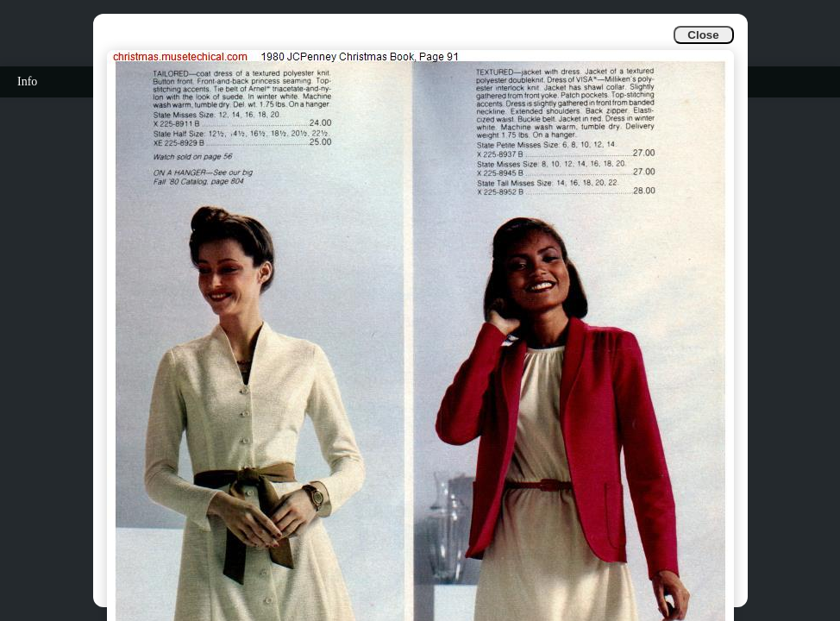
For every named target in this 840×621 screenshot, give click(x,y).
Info (27, 82)
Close (703, 35)
